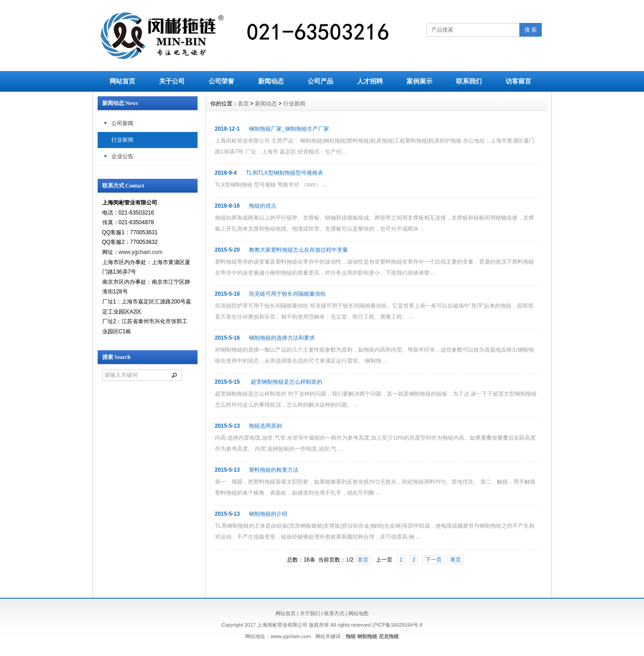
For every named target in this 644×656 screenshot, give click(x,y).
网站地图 (358, 613)
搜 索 (531, 30)
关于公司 (172, 81)
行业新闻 (122, 140)
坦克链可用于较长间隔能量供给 (287, 294)
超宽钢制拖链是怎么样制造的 (285, 382)
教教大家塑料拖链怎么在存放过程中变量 (298, 250)
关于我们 (310, 613)
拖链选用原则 (265, 426)
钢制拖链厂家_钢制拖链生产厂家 (289, 129)
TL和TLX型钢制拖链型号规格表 (285, 173)
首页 (243, 104)
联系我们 (469, 81)
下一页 (434, 560)
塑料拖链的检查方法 (274, 470)
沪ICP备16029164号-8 (397, 625)
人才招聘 (370, 81)
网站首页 (122, 81)
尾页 (456, 560)
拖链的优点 (263, 206)
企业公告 (122, 156)
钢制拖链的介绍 (268, 514)
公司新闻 (122, 123)
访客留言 (518, 81)
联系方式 (334, 613)
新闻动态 (271, 81)
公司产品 (320, 81)
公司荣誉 (221, 81)
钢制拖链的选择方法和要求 (282, 338)
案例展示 (419, 81)
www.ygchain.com (141, 252)
